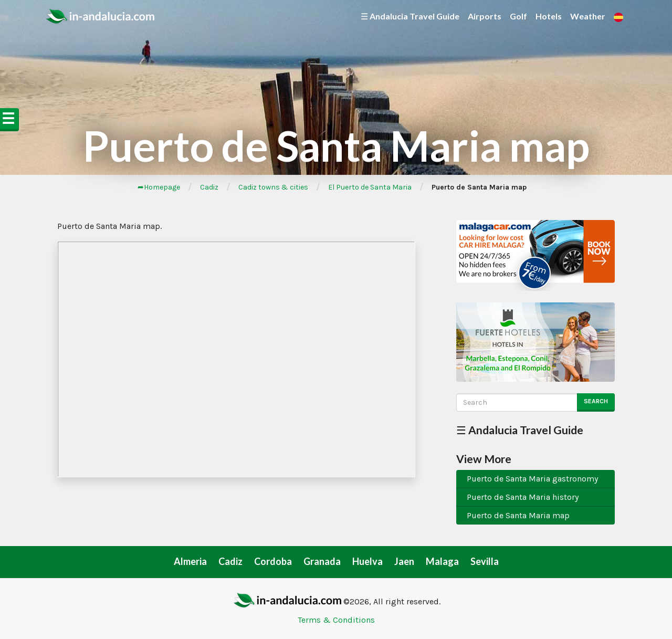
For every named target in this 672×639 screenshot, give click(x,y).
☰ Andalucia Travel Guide (410, 16)
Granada (322, 561)
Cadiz (209, 187)
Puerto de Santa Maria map (518, 515)
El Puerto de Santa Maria (370, 187)
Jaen (404, 561)
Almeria (190, 561)
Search (596, 401)
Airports (485, 16)
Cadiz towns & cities (273, 187)
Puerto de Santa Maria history (523, 497)
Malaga (442, 561)
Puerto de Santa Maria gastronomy (532, 479)
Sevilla (485, 561)
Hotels (549, 16)
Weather (588, 16)
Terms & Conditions (336, 620)
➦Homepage (159, 187)
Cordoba (273, 561)
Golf (518, 16)
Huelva (367, 561)
